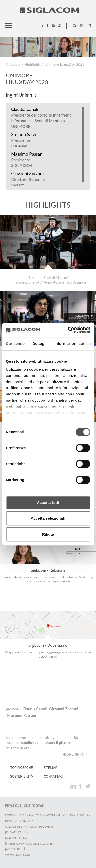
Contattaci (54, 777)
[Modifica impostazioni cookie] (29, 843)
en (82, 26)
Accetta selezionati (48, 518)
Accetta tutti (48, 503)
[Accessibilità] (16, 849)
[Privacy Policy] (17, 832)
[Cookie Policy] (17, 838)
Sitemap (50, 768)
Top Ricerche (22, 768)
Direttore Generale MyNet (28, 182)
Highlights (33, 64)
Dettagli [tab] (39, 344)
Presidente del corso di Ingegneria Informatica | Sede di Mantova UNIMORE (41, 121)
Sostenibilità (22, 777)
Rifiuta (48, 534)
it (90, 26)
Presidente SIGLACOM (22, 162)
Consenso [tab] (15, 344)
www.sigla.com (18, 855)
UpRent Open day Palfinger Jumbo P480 (47, 738)
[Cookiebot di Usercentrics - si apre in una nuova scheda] (68, 330)
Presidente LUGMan (21, 143)
